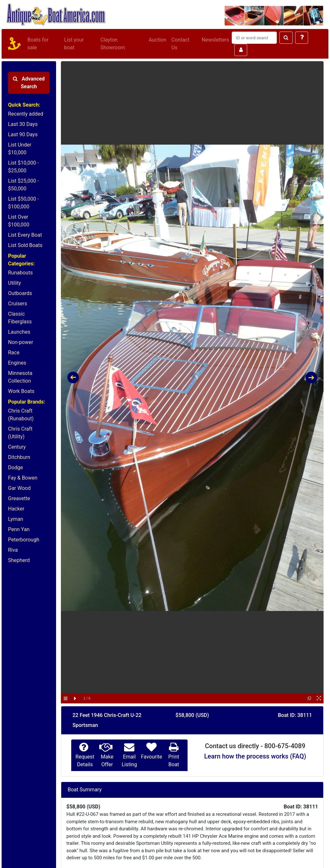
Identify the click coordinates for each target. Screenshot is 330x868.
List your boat (74, 44)
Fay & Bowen (23, 478)
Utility (15, 283)
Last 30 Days (23, 124)
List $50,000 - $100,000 (23, 203)
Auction (157, 40)
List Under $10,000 (20, 149)
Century (17, 447)
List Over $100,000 (19, 221)
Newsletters (215, 40)
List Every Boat (25, 235)
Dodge (15, 467)
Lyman (16, 519)
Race (14, 353)
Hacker (16, 509)
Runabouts (20, 273)
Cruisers (18, 304)
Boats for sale (38, 44)
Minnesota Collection (20, 377)
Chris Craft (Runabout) (21, 415)
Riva (13, 550)
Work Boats (21, 391)
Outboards (20, 293)
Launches (19, 332)
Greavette (19, 498)
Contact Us (180, 44)
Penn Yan (19, 529)
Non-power (21, 342)
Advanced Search (29, 83)
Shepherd (19, 560)
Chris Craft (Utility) (20, 433)
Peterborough (24, 540)
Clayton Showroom (113, 44)
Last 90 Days (23, 134)
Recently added (26, 114)
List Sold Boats (25, 245)
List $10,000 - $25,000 (23, 167)
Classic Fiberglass (20, 318)
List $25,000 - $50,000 (23, 185)
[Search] (254, 38)
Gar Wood (19, 488)
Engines (17, 363)
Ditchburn (19, 457)
